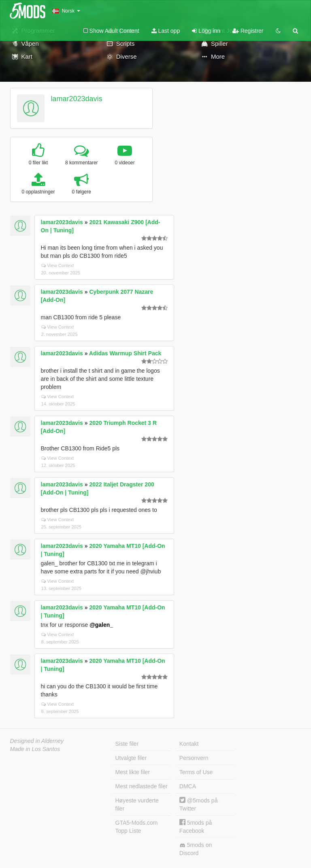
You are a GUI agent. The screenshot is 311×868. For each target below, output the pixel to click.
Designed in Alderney (37, 741)
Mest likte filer (133, 772)
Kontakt (189, 744)
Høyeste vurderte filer (137, 804)
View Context (58, 265)
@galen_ (101, 625)
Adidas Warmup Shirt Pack (125, 353)
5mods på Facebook (196, 827)
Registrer (248, 31)
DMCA (188, 786)
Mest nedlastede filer (142, 786)
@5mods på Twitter (199, 804)
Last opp (166, 31)
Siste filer (127, 744)
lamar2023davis (76, 99)
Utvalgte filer (131, 758)
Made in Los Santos (35, 749)
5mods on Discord (196, 849)
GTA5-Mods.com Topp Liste (137, 827)
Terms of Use (196, 772)
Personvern (194, 758)
